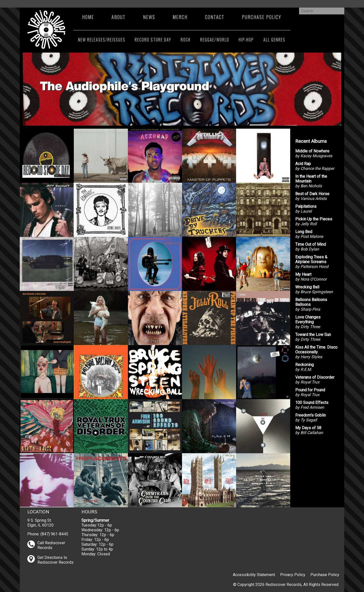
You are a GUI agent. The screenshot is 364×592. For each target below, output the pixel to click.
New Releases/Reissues (102, 40)
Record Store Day (153, 40)
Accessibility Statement (254, 575)
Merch (180, 17)
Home (88, 17)
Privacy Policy (293, 575)
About (119, 17)
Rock (186, 40)
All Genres (274, 40)
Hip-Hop (246, 40)
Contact (215, 17)
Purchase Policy (262, 17)
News (149, 17)
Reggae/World (215, 40)
